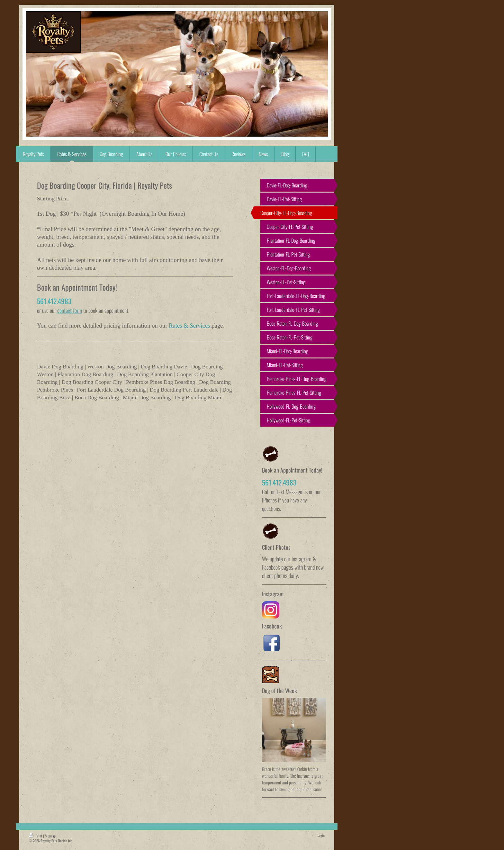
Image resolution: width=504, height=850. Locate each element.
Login (321, 835)
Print (36, 836)
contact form (70, 310)
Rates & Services (189, 326)
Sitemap (50, 836)
